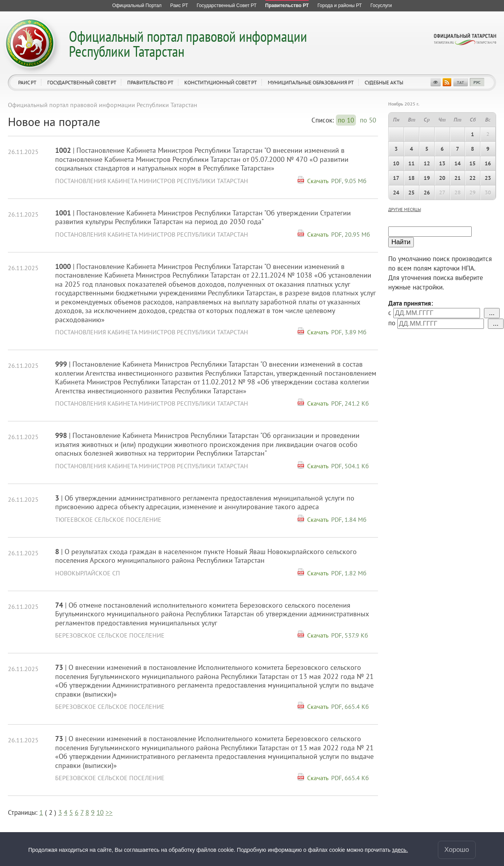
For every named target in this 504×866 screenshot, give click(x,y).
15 (472, 163)
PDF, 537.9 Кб (350, 635)
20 (442, 178)
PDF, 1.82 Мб (349, 573)
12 (427, 163)
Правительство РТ (150, 83)
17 (396, 178)
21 (458, 178)
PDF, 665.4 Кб (350, 707)
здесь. (400, 850)
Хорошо (457, 850)
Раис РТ (27, 83)
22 (472, 178)
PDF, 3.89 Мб (349, 332)
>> (109, 812)
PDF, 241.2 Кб (350, 403)
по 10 (346, 120)
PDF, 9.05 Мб (349, 181)
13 (442, 163)
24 (396, 193)
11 (411, 163)
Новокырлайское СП (88, 573)
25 (411, 193)
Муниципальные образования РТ (311, 83)
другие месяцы (405, 210)
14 (458, 163)
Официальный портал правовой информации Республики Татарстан (188, 44)
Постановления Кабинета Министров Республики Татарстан (152, 181)
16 (488, 163)
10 (100, 812)
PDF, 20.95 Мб (351, 234)
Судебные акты (384, 83)
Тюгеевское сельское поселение (108, 519)
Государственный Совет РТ (82, 83)
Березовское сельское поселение (110, 635)
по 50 (368, 120)
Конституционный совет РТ (220, 83)
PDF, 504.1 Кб (350, 466)
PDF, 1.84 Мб (349, 519)
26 (427, 193)
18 (411, 178)
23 (488, 178)
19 (427, 178)
